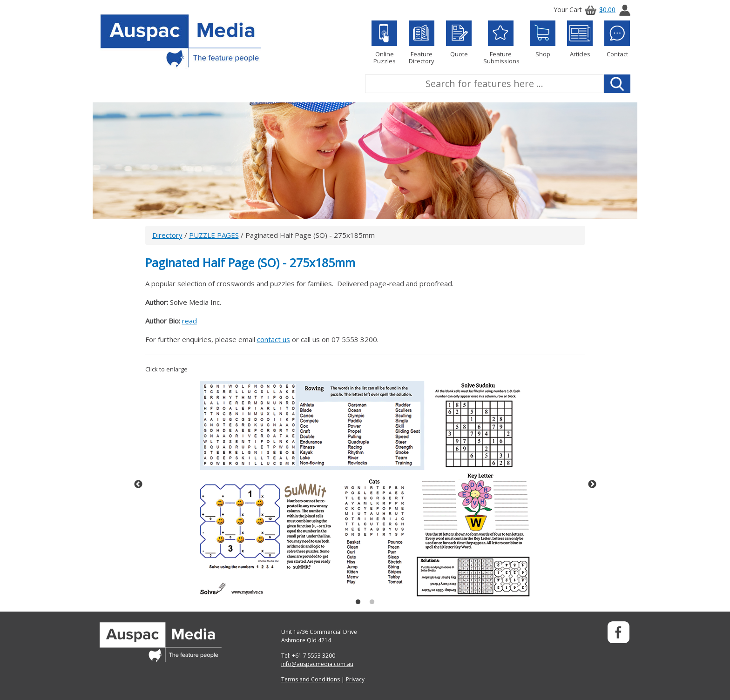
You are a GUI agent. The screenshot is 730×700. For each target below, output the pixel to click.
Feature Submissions (501, 43)
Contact (617, 39)
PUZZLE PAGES (214, 235)
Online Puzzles (384, 43)
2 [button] (372, 602)
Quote (459, 39)
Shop (543, 39)
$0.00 (599, 10)
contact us (274, 339)
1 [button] (358, 602)
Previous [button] (138, 485)
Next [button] (592, 485)
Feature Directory (422, 43)
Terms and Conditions (311, 679)
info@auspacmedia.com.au (317, 664)
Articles (580, 39)
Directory (167, 235)
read (189, 321)
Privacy (355, 679)
